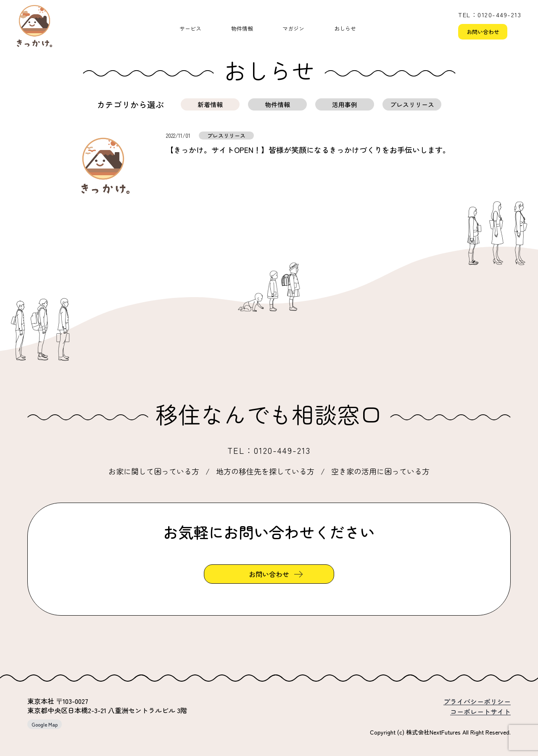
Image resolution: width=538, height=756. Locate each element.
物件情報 (242, 28)
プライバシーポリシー (477, 701)
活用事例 (345, 104)
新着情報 (210, 104)
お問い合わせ (483, 32)
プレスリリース (412, 104)
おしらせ (345, 28)
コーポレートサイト (480, 711)
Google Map (45, 724)
